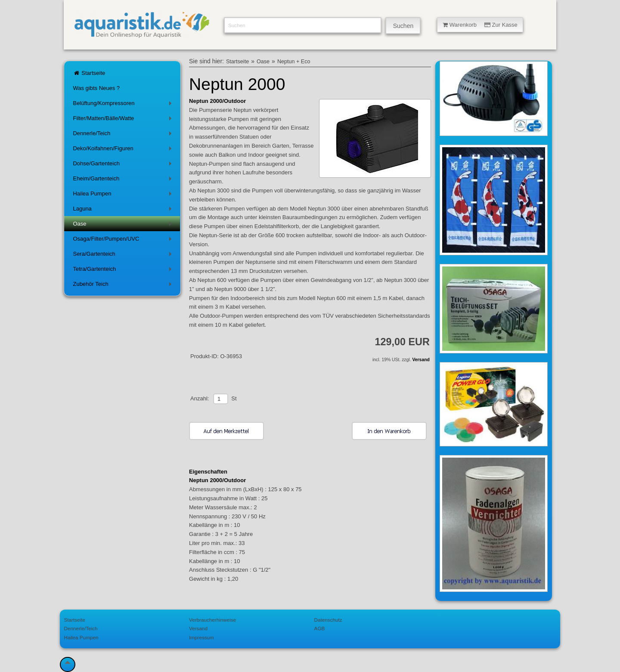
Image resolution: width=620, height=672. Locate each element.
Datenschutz (328, 620)
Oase (124, 225)
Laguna (124, 210)
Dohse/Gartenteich (124, 165)
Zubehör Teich (124, 286)
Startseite (89, 73)
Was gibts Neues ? (96, 88)
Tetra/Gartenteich (124, 271)
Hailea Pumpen (124, 195)
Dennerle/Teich (124, 135)
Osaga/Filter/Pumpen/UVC (124, 240)
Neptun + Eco (294, 62)
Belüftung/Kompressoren (124, 105)
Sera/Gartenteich (124, 255)
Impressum (201, 637)
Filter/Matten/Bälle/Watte (124, 120)
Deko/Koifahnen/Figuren (124, 150)
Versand (421, 360)
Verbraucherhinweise (212, 620)
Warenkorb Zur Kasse (480, 25)
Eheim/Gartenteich (124, 180)
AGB (320, 628)
